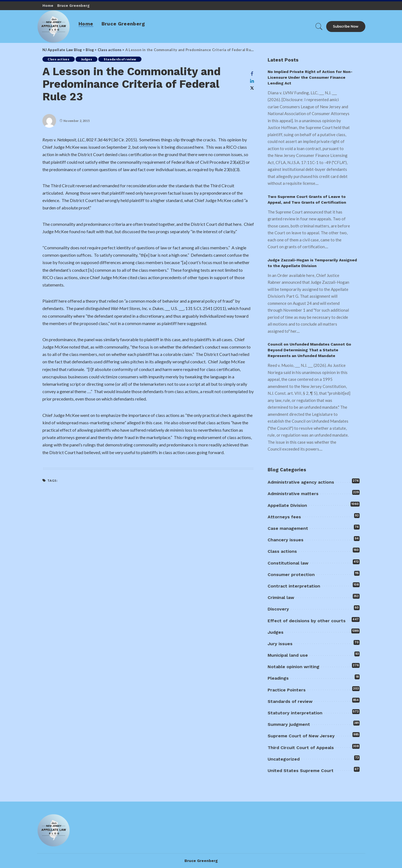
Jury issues (280, 644)
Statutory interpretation (295, 713)
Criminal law (281, 597)
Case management (288, 528)
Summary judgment (289, 724)
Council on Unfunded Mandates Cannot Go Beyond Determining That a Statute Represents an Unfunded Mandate (309, 350)
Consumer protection (291, 575)
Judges (86, 59)
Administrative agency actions (301, 482)
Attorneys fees (284, 517)
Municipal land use (288, 655)
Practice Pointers (287, 690)
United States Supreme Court (301, 771)
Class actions (59, 59)
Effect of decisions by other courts (307, 621)
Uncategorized (284, 759)
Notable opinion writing (293, 667)
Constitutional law (288, 563)
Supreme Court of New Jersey (301, 736)
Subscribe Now (346, 26)
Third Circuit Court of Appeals (301, 748)
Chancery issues (286, 540)
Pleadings (278, 678)
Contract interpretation (294, 586)
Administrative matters (293, 494)
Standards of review (120, 59)
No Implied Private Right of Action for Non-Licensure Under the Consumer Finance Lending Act (310, 77)
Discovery (278, 609)
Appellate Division (287, 505)
